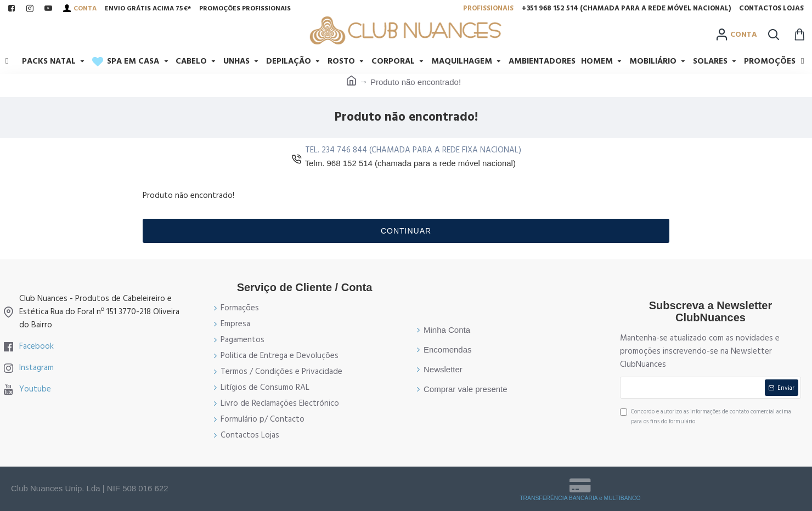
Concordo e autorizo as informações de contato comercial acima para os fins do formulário (706, 416)
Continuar (406, 231)
